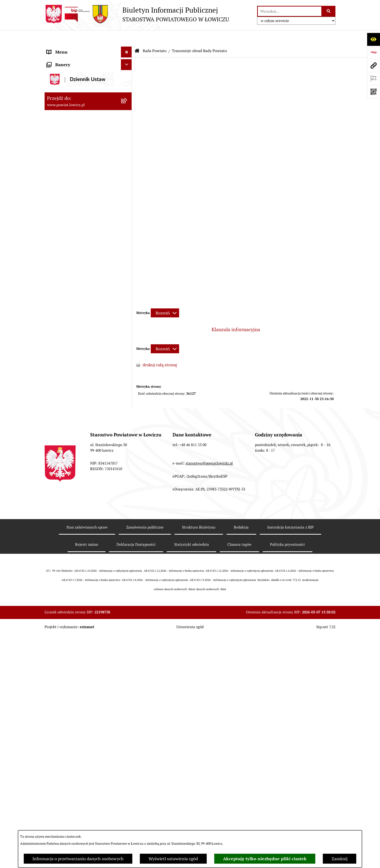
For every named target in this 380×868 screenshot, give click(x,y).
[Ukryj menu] (126, 37)
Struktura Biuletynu (199, 790)
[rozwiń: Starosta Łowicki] (127, 98)
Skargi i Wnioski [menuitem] (62, 537)
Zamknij (340, 859)
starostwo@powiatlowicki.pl (209, 726)
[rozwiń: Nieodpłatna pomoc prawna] (127, 527)
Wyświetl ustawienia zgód (173, 859)
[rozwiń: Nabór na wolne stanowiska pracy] (127, 422)
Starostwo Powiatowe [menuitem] (67, 324)
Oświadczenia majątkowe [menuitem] (71, 378)
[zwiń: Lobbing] (127, 559)
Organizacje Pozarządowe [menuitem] (71, 389)
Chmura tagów (239, 808)
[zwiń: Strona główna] (127, 48)
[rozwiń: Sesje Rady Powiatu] (127, 223)
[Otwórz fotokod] (373, 92)
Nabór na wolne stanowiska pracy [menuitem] (79, 422)
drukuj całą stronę (160, 350)
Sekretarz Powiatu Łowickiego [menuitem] (75, 131)
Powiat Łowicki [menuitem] (61, 76)
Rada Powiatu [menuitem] (60, 153)
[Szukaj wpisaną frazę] (329, 11)
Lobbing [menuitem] (55, 559)
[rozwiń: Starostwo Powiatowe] (127, 324)
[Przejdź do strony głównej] (137, 14)
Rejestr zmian (87, 808)
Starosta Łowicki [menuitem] (63, 98)
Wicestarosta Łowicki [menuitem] (67, 109)
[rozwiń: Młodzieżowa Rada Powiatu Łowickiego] (127, 306)
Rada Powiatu (155, 36)
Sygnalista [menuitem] (57, 483)
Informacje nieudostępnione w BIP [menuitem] (80, 494)
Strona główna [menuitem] (61, 48)
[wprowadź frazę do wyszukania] (290, 11)
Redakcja (241, 790)
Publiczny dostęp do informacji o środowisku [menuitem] (78, 436)
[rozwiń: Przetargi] (127, 411)
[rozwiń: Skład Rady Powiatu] (127, 181)
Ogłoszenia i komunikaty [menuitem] (71, 367)
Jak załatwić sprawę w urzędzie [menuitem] (76, 345)
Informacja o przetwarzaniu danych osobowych (78, 859)
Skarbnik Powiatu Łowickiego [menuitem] (75, 142)
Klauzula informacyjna (236, 315)
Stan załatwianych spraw (87, 790)
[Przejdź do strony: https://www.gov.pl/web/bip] (373, 52)
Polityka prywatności (287, 808)
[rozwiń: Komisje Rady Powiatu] (127, 209)
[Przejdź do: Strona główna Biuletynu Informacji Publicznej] (137, 36)
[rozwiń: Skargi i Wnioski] (127, 538)
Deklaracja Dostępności (136, 808)
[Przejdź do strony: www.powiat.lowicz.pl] (373, 65)
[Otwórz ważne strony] (373, 79)
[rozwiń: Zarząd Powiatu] (127, 87)
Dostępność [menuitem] (58, 472)
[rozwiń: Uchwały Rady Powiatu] (127, 237)
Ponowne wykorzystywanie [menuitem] (73, 505)
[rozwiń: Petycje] (127, 548)
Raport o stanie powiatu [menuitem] (70, 461)
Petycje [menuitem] (54, 548)
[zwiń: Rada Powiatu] (127, 153)
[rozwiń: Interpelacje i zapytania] (127, 292)
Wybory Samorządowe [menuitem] (68, 450)
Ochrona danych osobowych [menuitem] (74, 334)
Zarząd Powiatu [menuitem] (62, 87)
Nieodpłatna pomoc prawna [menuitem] (73, 526)
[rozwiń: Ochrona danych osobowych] (127, 335)
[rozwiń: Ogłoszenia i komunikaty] (127, 367)
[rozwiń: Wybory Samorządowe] (127, 450)
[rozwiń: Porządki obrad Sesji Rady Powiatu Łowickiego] (127, 251)
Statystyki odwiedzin (192, 808)
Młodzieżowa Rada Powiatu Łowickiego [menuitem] (73, 309)
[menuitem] (88, 62)
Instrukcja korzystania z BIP (290, 790)
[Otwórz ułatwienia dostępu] (373, 39)
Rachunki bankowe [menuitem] (65, 356)
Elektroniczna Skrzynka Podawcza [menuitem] (79, 400)
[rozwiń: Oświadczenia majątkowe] (127, 378)
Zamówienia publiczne (145, 790)
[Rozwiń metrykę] (165, 298)
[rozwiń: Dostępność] (127, 472)
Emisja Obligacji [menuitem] (62, 516)
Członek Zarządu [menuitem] (63, 120)
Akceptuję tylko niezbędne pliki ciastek (265, 859)
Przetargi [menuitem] (56, 411)
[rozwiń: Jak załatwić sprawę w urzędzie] (127, 346)
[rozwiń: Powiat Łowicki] (127, 76)
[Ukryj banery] (126, 625)
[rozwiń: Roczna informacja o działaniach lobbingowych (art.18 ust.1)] (127, 600)
